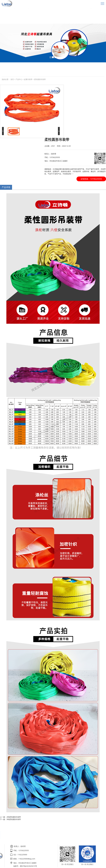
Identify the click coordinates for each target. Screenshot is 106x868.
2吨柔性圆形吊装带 (14, 817)
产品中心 (19, 79)
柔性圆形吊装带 (33, 67)
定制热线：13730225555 (91, 179)
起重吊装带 (28, 79)
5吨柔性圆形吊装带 (14, 819)
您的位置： (6, 79)
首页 (12, 79)
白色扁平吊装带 (19, 67)
